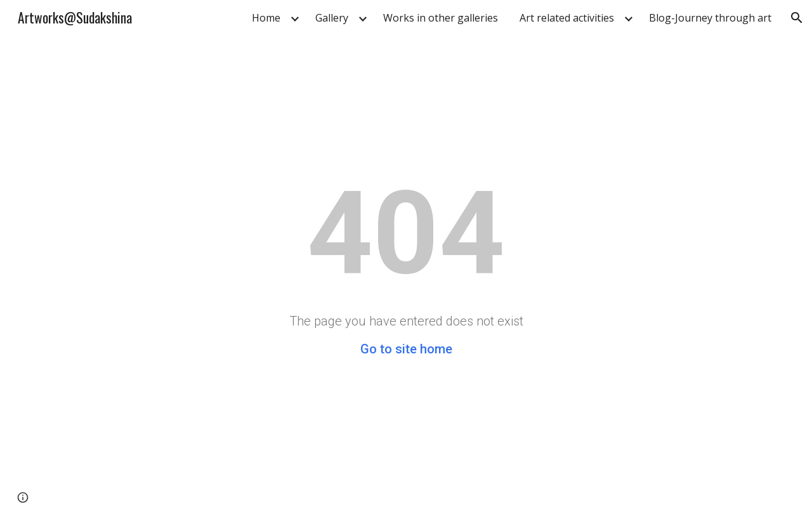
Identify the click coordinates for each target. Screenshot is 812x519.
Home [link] (266, 18)
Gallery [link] (332, 18)
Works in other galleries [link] (441, 18)
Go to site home (406, 349)
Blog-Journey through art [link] (710, 18)
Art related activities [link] (567, 18)
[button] (797, 18)
